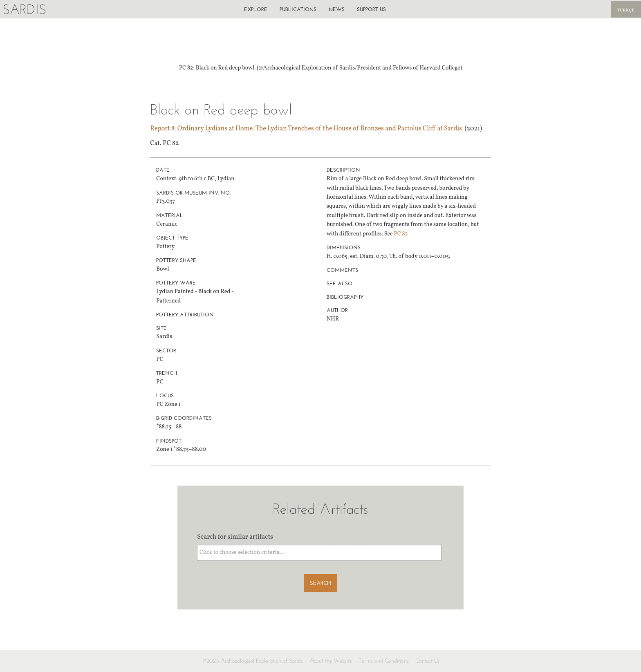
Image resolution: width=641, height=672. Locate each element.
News (337, 9)
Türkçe (626, 10)
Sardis (24, 9)
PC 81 (401, 234)
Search (320, 583)
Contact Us (427, 661)
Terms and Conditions (384, 661)
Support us (371, 9)
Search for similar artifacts (235, 537)
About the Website (331, 661)
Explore (256, 9)
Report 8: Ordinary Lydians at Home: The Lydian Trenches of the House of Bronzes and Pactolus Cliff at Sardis (306, 129)
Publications (298, 9)
